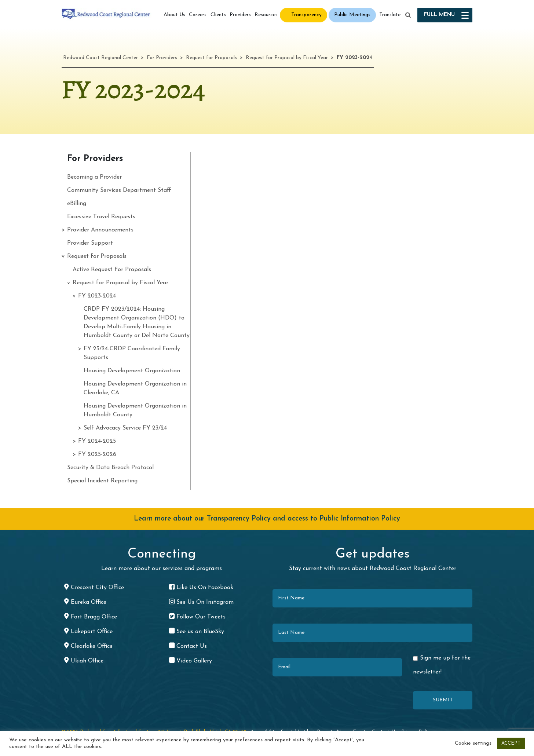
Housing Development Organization (132, 371)
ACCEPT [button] (511, 743)
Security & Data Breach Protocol (110, 468)
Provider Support (90, 243)
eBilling (77, 204)
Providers (240, 15)
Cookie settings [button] (473, 743)
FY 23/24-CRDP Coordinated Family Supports (132, 353)
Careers (198, 15)
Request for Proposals (97, 256)
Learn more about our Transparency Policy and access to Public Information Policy (267, 519)
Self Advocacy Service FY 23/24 (125, 428)
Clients (218, 15)
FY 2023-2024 (97, 296)
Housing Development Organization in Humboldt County (135, 410)
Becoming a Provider (94, 177)
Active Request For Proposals (112, 270)
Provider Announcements (100, 230)
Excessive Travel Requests (101, 217)
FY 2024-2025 (97, 441)
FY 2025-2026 (97, 454)
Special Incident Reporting (102, 481)
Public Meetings (352, 15)
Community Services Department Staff (119, 190)
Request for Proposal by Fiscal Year (120, 283)
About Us (174, 15)
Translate (390, 15)
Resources (266, 15)
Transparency (306, 15)
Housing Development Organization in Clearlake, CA (135, 388)
